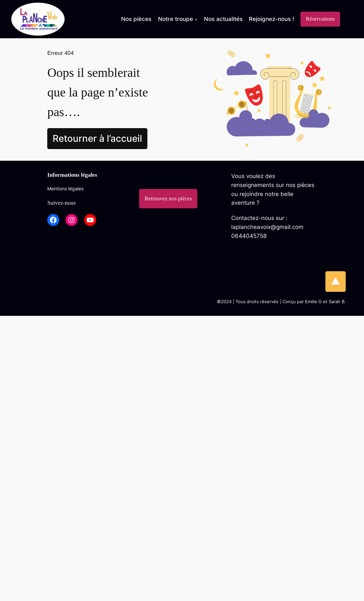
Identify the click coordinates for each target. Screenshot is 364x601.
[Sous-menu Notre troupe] (178, 19)
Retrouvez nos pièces (168, 199)
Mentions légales (65, 189)
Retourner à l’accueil (97, 138)
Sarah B (337, 302)
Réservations (320, 19)
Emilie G (313, 302)
